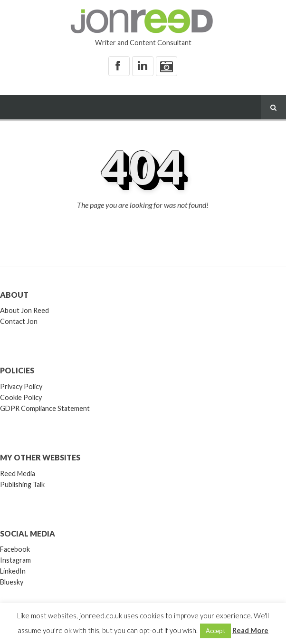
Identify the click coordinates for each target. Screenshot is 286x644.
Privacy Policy (21, 386)
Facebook (15, 549)
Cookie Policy (21, 397)
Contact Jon (19, 321)
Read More (250, 630)
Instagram (15, 560)
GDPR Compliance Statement (45, 408)
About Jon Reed (24, 310)
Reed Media (18, 473)
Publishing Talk (22, 484)
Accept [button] (215, 631)
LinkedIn (13, 571)
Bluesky (12, 582)
